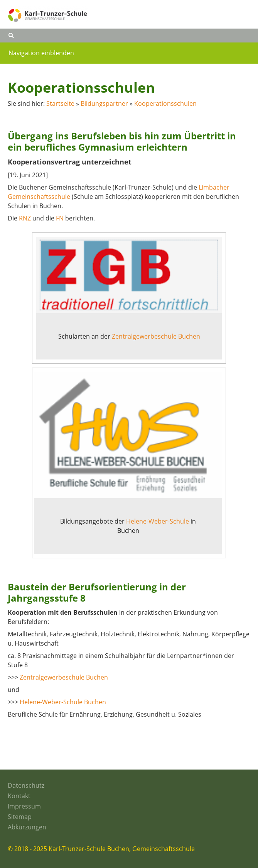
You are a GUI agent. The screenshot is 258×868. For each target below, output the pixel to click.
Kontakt (19, 796)
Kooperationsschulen (165, 103)
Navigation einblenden (41, 53)
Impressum (24, 806)
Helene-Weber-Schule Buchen (63, 702)
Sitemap (20, 817)
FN (60, 218)
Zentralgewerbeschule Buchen (156, 336)
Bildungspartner (104, 103)
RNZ (25, 218)
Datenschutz (26, 785)
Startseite (60, 103)
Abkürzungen (27, 827)
